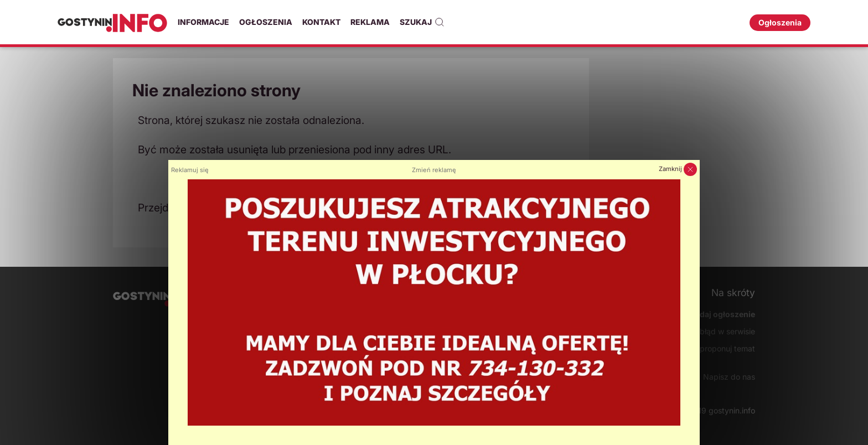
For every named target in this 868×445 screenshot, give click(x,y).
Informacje (203, 22)
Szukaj (422, 22)
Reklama (370, 22)
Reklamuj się (190, 170)
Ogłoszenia (266, 22)
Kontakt (321, 22)
